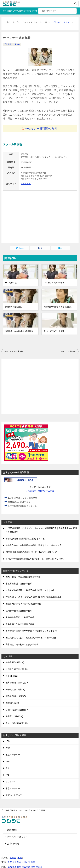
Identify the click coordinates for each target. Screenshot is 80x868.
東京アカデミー (13, 755)
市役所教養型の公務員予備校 (19, 584)
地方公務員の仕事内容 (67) (18, 683)
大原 (8, 768)
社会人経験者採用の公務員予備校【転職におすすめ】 (30, 590)
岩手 (14, 862)
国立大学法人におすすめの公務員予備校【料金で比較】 (31, 638)
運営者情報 (12, 830)
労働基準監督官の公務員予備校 (20, 617)
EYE (8, 761)
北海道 (13, 858)
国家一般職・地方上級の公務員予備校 (23, 577)
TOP (16, 810)
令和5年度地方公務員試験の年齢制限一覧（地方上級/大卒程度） (35, 559)
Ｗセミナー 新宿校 (68, 351)
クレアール (11, 782)
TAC (8, 775)
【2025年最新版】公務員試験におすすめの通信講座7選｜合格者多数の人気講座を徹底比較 (41, 530)
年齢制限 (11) (12, 676)
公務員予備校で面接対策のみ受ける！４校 (25, 539)
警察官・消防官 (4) (14, 716)
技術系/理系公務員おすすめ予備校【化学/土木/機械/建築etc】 (34, 597)
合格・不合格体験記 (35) (17, 723)
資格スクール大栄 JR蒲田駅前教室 (19, 331)
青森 (10, 862)
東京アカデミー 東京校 (14, 351)
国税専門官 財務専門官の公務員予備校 (23, 604)
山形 (28, 862)
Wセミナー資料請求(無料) (42, 129)
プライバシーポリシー (62, 22)
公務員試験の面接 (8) (15, 689)
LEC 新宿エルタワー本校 (54, 283)
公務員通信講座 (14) (15, 662)
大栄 (8, 748)
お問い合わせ (13, 844)
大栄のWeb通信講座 (13, 307)
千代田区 (8, 44)
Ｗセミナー (26, 184)
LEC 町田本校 (11, 283)
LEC (8, 741)
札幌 (20, 858)
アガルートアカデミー (16, 795)
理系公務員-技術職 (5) (16, 696)
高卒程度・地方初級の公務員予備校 (22, 644)
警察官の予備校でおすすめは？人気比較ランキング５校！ (32, 631)
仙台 (19, 862)
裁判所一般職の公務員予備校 (19, 611)
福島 (33, 862)
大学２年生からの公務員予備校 (20, 624)
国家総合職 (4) (12, 703)
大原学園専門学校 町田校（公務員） (59, 307)
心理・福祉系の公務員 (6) (17, 710)
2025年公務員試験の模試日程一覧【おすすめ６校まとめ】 (32, 552)
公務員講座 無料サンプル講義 (40, 491)
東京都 (17, 44)
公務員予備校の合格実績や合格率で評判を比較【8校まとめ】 (34, 545)
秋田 (24, 862)
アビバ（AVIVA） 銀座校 (54, 331)
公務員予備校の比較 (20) (17, 669)
